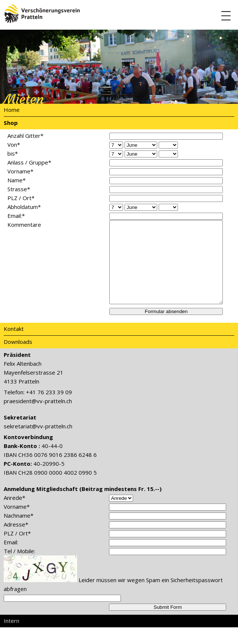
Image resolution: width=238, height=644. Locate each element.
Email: (11, 559)
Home (12, 110)
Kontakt (14, 345)
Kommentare (24, 225)
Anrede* (14, 514)
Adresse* (16, 541)
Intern (11, 637)
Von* (14, 145)
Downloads (18, 358)
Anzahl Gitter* (25, 136)
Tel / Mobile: (19, 568)
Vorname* (20, 171)
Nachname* (19, 532)
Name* (16, 180)
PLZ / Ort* (21, 198)
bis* (13, 153)
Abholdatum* (24, 207)
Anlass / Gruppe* (29, 162)
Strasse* (19, 189)
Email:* (16, 216)
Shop (11, 123)
